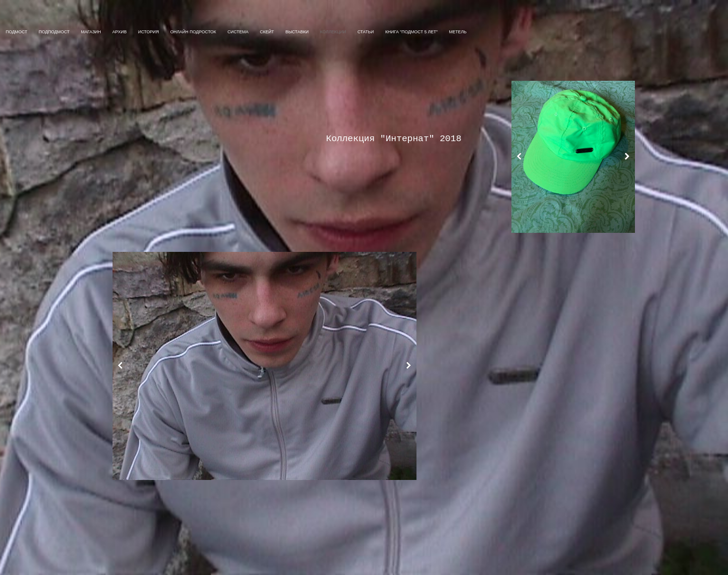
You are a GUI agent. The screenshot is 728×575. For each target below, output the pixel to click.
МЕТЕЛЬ (458, 32)
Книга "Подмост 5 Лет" (411, 32)
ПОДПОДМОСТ (54, 32)
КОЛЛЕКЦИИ (333, 32)
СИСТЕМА (238, 32)
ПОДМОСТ (17, 32)
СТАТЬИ (366, 32)
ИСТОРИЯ (149, 32)
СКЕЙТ (267, 32)
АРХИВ (120, 32)
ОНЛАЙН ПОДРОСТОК (193, 32)
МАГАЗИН (91, 32)
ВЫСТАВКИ (297, 32)
